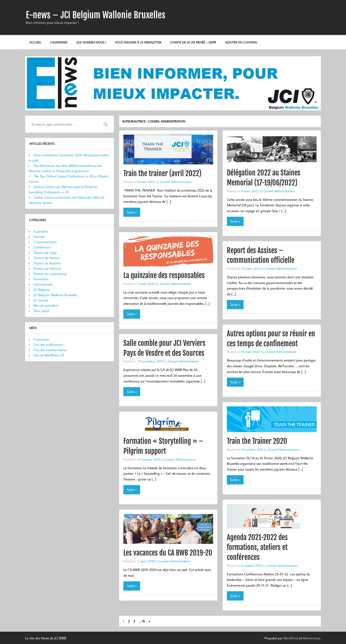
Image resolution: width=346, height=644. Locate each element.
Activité (39, 237)
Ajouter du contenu (241, 42)
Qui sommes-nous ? (91, 42)
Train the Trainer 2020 (257, 441)
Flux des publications (48, 345)
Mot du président (46, 305)
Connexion (41, 339)
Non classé (41, 311)
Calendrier (59, 42)
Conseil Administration (176, 182)
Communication (45, 242)
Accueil (35, 42)
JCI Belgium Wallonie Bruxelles (55, 295)
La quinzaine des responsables (164, 275)
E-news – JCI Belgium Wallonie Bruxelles (96, 15)
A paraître (41, 231)
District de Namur (46, 258)
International (43, 284)
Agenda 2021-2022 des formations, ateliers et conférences (257, 547)
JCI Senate (41, 300)
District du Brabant (47, 263)
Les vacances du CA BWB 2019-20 (168, 553)
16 (143, 621)
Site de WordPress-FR (49, 355)
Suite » (132, 212)
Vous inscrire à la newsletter (138, 42)
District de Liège (45, 252)
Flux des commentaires (50, 350)
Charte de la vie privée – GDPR (193, 42)
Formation (41, 279)
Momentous (311, 638)
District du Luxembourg (50, 274)
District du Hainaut (47, 268)
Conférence (42, 247)
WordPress (291, 638)
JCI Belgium (42, 290)
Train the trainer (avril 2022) (162, 173)
